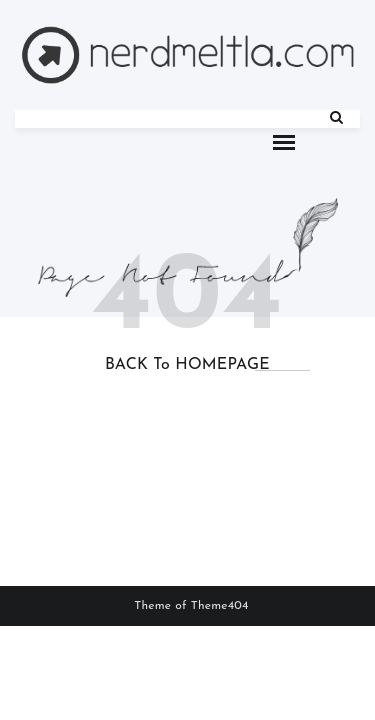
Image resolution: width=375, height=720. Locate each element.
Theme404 (220, 606)
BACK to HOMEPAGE (187, 365)
